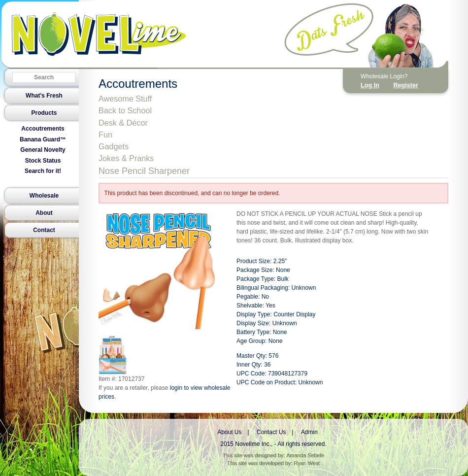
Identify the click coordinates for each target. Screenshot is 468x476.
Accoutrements (43, 129)
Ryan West (307, 463)
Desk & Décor (123, 123)
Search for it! (43, 171)
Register (405, 85)
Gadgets (114, 146)
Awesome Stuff (125, 99)
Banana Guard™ (43, 139)
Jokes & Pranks (126, 158)
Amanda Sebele (305, 455)
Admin (309, 432)
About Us (229, 432)
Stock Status (43, 161)
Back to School (125, 110)
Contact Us (271, 432)
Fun (105, 135)
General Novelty (43, 150)
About (44, 213)
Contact (44, 230)
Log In (370, 85)
